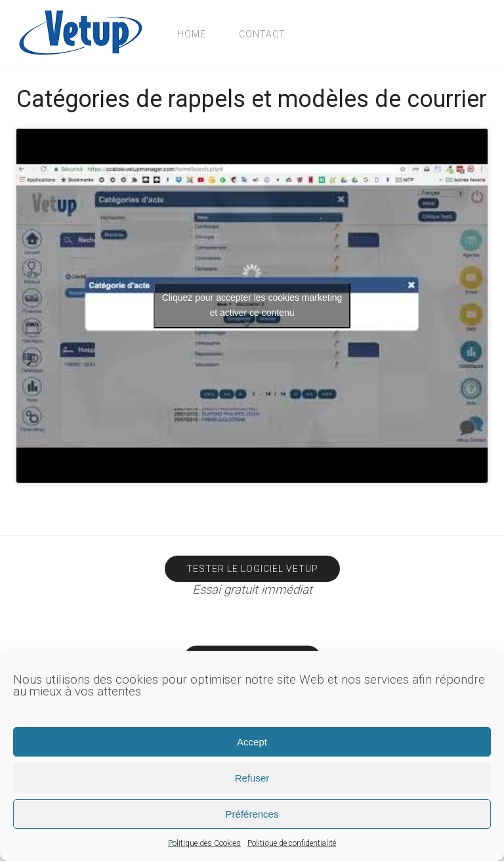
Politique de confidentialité (292, 843)
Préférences (252, 814)
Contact (262, 34)
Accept (252, 742)
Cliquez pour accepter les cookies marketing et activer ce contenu (252, 305)
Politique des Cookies (204, 843)
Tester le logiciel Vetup (252, 569)
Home (192, 34)
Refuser (252, 778)
